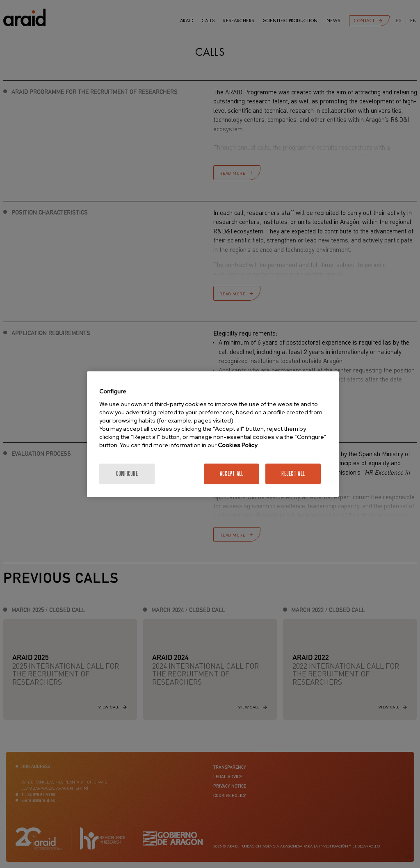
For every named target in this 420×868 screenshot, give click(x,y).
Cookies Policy (237, 445)
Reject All (293, 474)
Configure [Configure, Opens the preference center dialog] (127, 474)
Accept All (232, 474)
